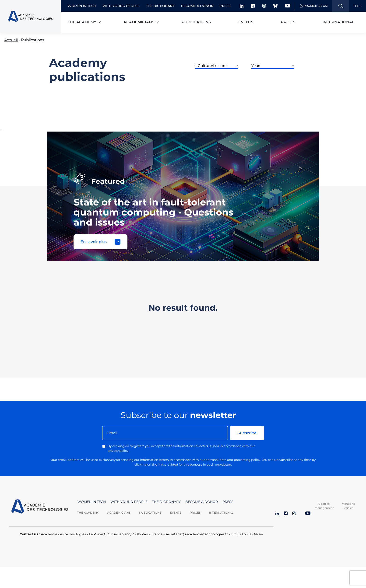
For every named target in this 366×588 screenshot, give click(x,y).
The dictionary (160, 6)
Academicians (139, 22)
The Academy (88, 513)
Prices (288, 22)
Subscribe (247, 433)
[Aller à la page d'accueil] (40, 507)
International (338, 22)
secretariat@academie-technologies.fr (197, 534)
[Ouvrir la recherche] (341, 6)
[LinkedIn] (277, 514)
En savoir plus (100, 242)
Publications (196, 22)
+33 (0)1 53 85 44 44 (247, 534)
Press (225, 6)
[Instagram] (294, 514)
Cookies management (324, 506)
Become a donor (197, 6)
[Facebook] (286, 514)
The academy (82, 22)
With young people (121, 6)
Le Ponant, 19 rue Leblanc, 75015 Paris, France (126, 534)
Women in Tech (82, 6)
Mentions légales (348, 506)
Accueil (11, 40)
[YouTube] (308, 514)
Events (246, 22)
